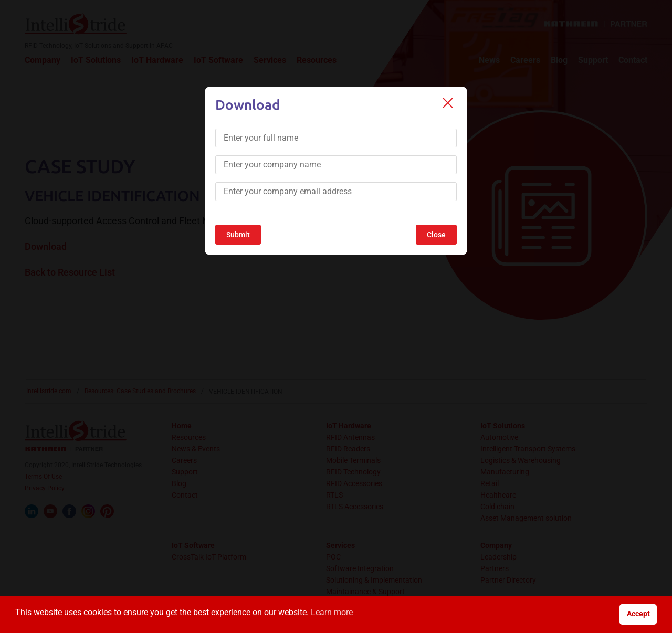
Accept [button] (638, 614)
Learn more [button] (332, 612)
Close (436, 235)
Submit (238, 235)
